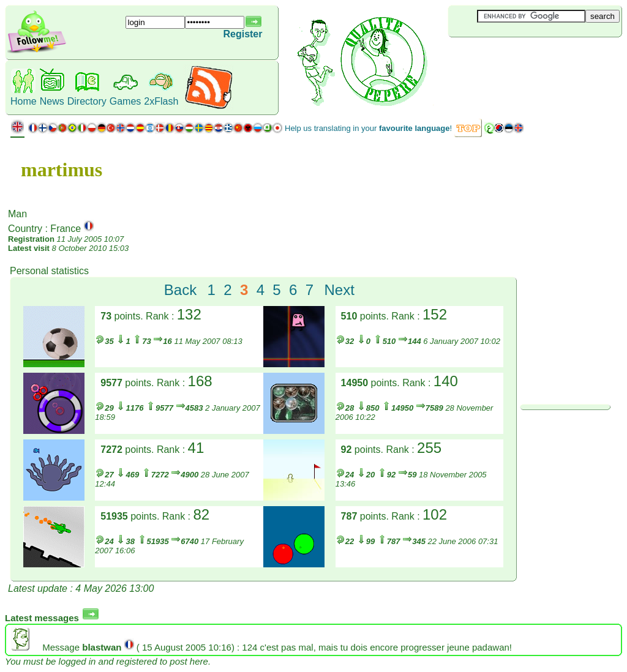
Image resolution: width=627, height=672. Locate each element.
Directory (87, 101)
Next (339, 290)
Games (126, 101)
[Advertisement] (521, 58)
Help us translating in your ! (368, 128)
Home (24, 101)
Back (180, 290)
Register (242, 34)
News (52, 101)
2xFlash (161, 101)
